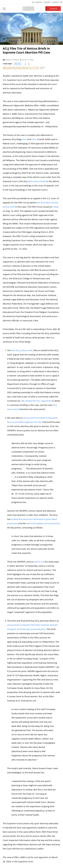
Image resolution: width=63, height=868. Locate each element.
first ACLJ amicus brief (22, 350)
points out (39, 562)
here (25, 139)
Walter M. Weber (12, 60)
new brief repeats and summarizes (43, 523)
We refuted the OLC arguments (36, 401)
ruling (55, 207)
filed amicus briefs (37, 181)
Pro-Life (18, 64)
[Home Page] (28, 9)
